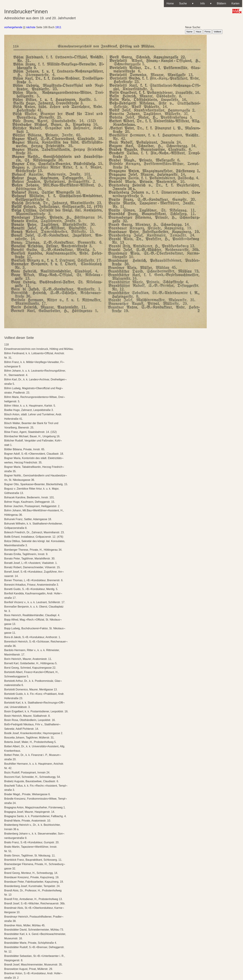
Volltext (217, 32)
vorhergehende (13, 27)
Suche (186, 4)
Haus (199, 32)
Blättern (221, 3)
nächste (31, 27)
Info (205, 4)
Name (190, 32)
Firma (208, 32)
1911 (58, 27)
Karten (235, 3)
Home (170, 3)
